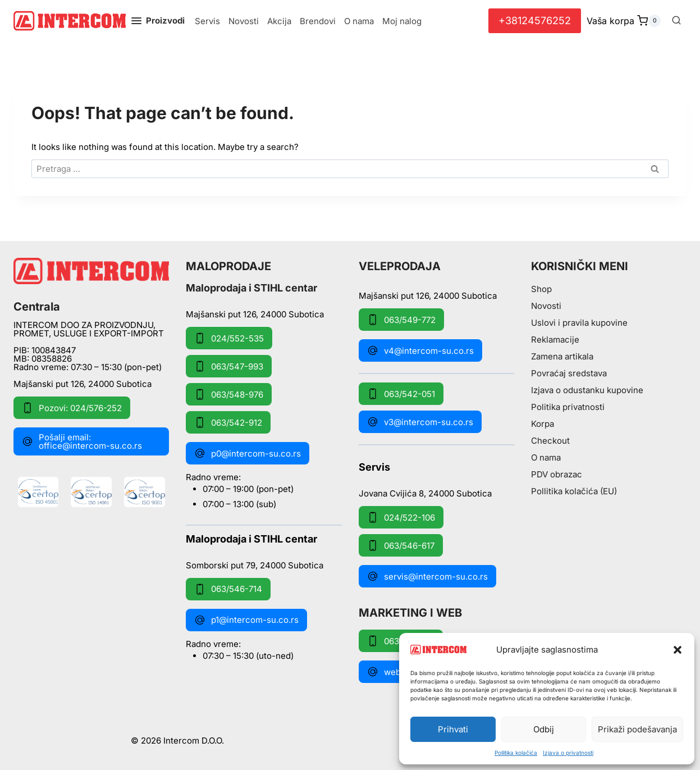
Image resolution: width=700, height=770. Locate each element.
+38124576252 (535, 20)
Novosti (244, 21)
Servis (207, 21)
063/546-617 (401, 545)
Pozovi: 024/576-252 (72, 408)
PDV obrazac (557, 474)
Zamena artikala (562, 356)
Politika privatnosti (568, 407)
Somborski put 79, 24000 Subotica (255, 565)
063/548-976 (229, 394)
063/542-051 (401, 394)
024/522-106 (401, 517)
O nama (359, 21)
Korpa (543, 424)
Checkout (550, 441)
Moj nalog (402, 21)
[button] (678, 650)
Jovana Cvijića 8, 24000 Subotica (425, 493)
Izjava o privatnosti (568, 753)
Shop (541, 289)
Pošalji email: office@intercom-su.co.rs (82, 441)
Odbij (544, 729)
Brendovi (318, 21)
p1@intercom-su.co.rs (246, 620)
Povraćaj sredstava (569, 373)
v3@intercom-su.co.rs (420, 422)
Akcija (279, 21)
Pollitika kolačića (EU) (574, 491)
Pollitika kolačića (516, 753)
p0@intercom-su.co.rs (248, 453)
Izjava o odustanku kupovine (587, 390)
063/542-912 (228, 422)
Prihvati (453, 729)
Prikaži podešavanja (637, 729)
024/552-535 (229, 338)
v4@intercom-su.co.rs (420, 350)
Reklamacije (555, 340)
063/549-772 (401, 320)
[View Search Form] (676, 21)
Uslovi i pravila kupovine (579, 323)
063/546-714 (228, 589)
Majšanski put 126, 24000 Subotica (83, 384)
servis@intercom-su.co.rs (427, 576)
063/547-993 (229, 366)
